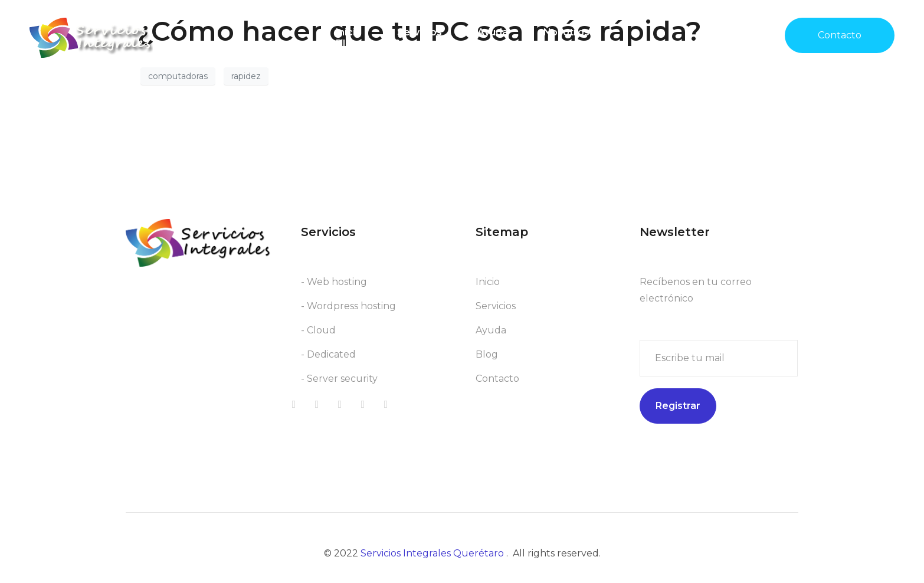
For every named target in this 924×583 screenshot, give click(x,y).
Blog (347, 43)
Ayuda (493, 32)
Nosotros (566, 32)
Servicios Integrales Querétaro (433, 553)
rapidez (246, 76)
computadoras (178, 76)
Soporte (414, 43)
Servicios (420, 32)
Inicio (349, 32)
